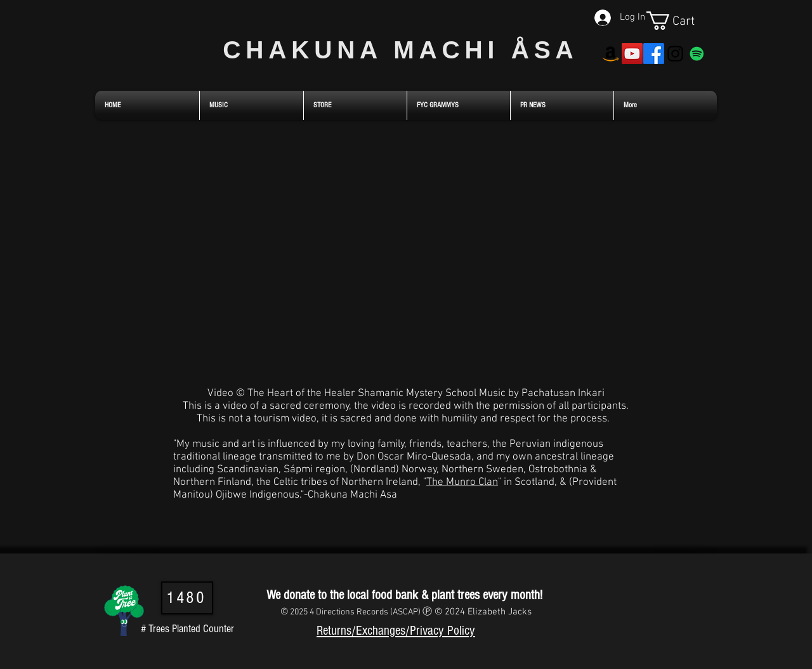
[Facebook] (654, 54)
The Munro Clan (462, 482)
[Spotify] (697, 54)
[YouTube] (632, 54)
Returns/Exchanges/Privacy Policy (396, 631)
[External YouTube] (406, 252)
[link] (682, 21)
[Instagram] (675, 54)
